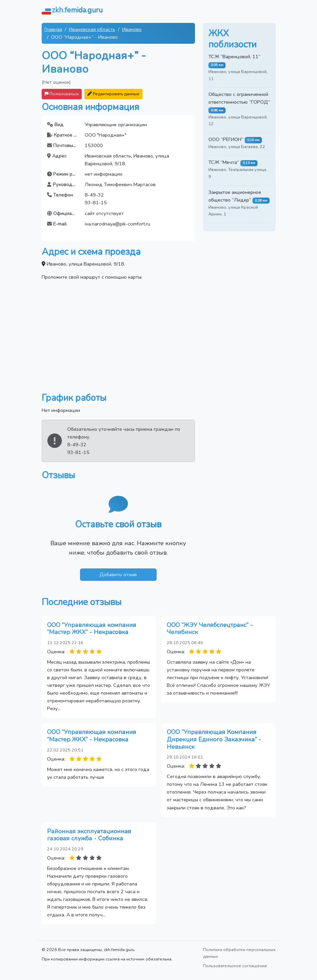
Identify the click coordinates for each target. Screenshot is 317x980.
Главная (53, 29)
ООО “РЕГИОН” (226, 139)
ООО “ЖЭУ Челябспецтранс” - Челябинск (210, 629)
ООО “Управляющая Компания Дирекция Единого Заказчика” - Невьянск (214, 739)
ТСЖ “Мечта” (224, 162)
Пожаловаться (62, 94)
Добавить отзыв (118, 574)
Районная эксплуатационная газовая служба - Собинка (89, 835)
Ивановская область (92, 29)
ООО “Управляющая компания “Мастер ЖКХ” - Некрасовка (92, 629)
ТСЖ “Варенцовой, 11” (234, 57)
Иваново (132, 29)
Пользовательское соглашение (235, 966)
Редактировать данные (113, 94)
